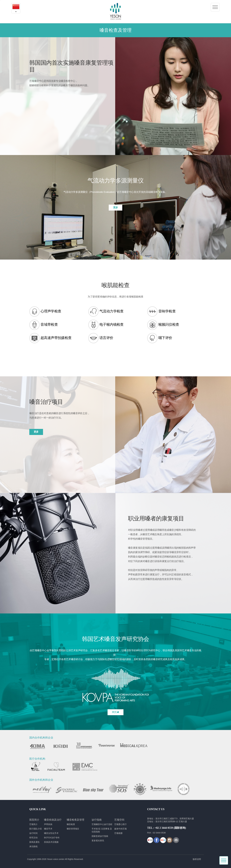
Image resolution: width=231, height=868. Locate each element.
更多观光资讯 (98, 841)
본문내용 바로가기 (0, 0)
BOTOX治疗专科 (52, 838)
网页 (115, 712)
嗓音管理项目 (73, 829)
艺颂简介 (33, 824)
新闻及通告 (34, 842)
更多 (116, 208)
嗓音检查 (71, 824)
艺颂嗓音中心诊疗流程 (102, 824)
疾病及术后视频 (51, 842)
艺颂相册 (118, 833)
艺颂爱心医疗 (121, 824)
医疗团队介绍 (36, 829)
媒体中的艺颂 (121, 829)
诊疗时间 (33, 833)
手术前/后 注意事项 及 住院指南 (102, 830)
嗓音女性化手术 (51, 833)
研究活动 (33, 838)
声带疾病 (48, 824)
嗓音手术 (48, 829)
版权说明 (197, 859)
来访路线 (33, 846)
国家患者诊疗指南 (100, 836)
